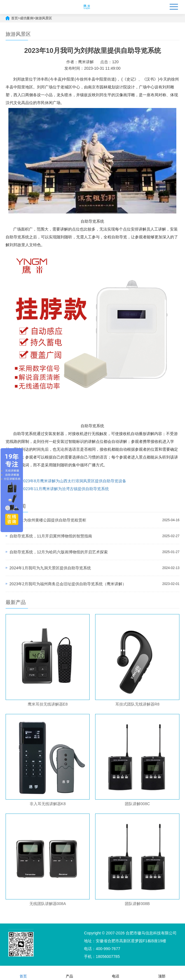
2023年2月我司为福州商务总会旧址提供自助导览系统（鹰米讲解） (68, 584)
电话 (116, 973)
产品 (69, 973)
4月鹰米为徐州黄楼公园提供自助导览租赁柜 (48, 520)
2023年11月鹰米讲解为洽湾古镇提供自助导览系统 (65, 489)
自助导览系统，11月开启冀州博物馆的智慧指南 (51, 536)
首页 (15, 18)
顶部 (162, 973)
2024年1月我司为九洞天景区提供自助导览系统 (50, 568)
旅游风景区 (44, 18)
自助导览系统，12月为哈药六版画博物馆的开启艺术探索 (59, 552)
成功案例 (27, 18)
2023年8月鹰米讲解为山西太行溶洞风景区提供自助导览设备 (74, 481)
